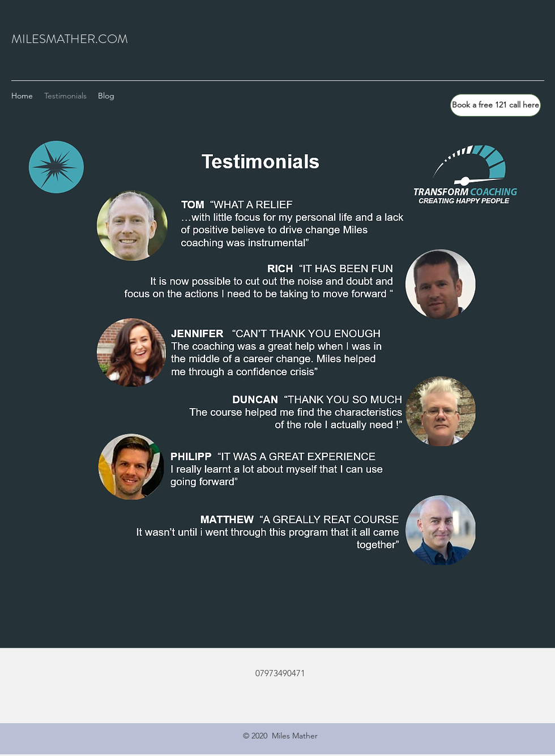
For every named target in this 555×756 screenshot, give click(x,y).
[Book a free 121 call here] (496, 105)
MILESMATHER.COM (70, 39)
